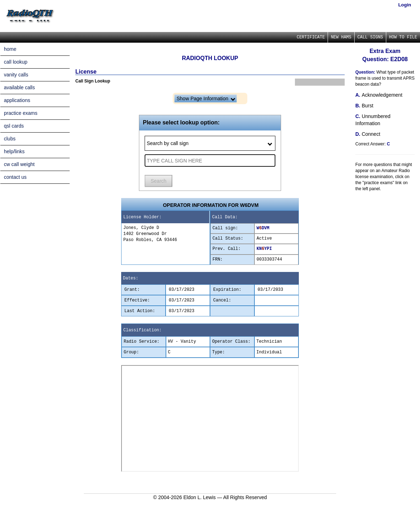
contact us (15, 177)
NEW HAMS (341, 37)
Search (158, 181)
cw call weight (19, 164)
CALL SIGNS (370, 37)
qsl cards (14, 126)
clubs (10, 139)
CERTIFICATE (311, 37)
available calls (19, 87)
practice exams (21, 113)
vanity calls (16, 75)
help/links (14, 151)
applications (17, 100)
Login (405, 5)
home (10, 49)
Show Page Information (206, 98)
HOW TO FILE (403, 37)
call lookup (16, 62)
